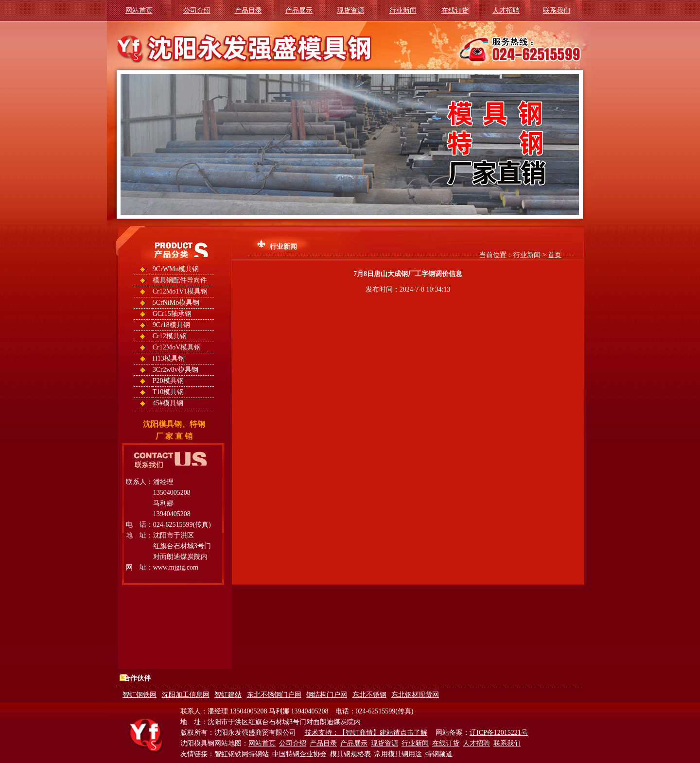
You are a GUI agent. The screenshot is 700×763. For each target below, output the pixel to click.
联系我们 (557, 10)
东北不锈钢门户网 (274, 695)
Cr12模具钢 (170, 336)
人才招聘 (506, 10)
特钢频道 (439, 754)
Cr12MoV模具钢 (177, 347)
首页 (555, 255)
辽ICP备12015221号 (499, 733)
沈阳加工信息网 (186, 695)
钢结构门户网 (327, 695)
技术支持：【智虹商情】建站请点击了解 (366, 733)
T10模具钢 (168, 392)
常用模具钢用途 (398, 754)
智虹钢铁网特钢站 (242, 754)
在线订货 (455, 10)
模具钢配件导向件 (180, 280)
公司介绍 (197, 10)
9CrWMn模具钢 (176, 269)
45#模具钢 (168, 403)
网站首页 (139, 10)
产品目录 (248, 10)
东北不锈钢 (369, 695)
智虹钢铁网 (140, 695)
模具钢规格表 (350, 754)
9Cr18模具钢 (171, 325)
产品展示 (299, 10)
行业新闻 (403, 10)
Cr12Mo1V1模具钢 (180, 291)
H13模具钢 (169, 358)
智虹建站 (228, 695)
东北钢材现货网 (415, 695)
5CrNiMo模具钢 (176, 303)
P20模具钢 (168, 381)
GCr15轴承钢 (172, 314)
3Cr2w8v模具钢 (175, 370)
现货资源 (350, 10)
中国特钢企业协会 (299, 754)
